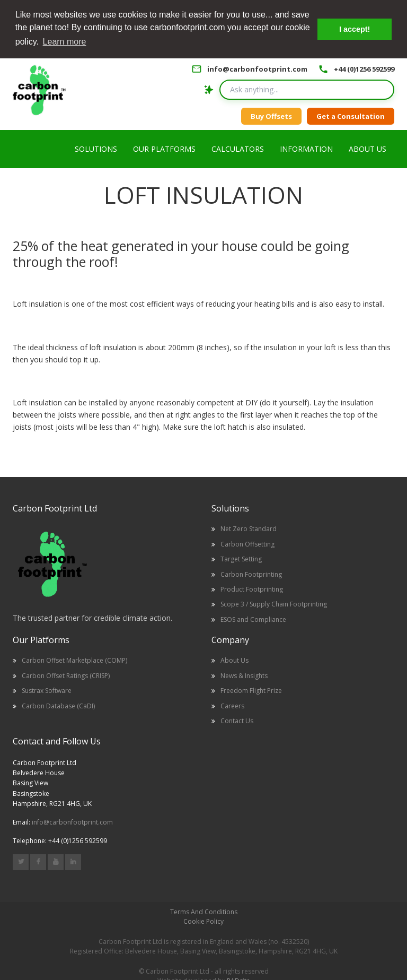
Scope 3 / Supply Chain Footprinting (274, 604)
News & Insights (244, 675)
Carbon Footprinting (251, 573)
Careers (232, 705)
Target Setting (241, 558)
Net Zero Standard (249, 528)
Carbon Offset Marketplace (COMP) (74, 660)
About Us (235, 660)
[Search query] (307, 89)
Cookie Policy (203, 921)
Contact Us (237, 720)
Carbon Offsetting (247, 543)
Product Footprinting (252, 589)
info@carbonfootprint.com (257, 68)
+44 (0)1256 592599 (364, 68)
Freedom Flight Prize (251, 690)
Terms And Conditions (204, 911)
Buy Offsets (271, 115)
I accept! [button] (355, 29)
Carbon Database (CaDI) (58, 705)
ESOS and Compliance (253, 618)
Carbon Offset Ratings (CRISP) (66, 675)
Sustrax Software (47, 690)
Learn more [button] (65, 42)
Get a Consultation (351, 115)
